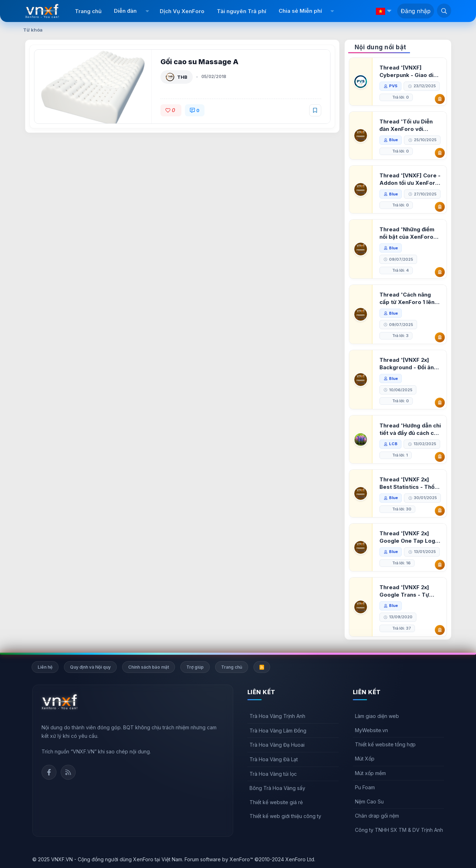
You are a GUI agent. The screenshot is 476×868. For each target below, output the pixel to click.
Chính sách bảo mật (149, 667)
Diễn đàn (125, 11)
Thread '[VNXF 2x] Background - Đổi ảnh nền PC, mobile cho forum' (408, 364)
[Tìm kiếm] (444, 11)
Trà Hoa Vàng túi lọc (273, 774)
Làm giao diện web (377, 716)
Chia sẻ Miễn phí (300, 11)
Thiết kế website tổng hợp (385, 744)
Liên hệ (45, 667)
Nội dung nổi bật (381, 47)
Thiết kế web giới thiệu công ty (285, 816)
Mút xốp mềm (370, 773)
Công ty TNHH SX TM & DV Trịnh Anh (399, 830)
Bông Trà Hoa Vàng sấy (277, 788)
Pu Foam (365, 787)
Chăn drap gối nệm (377, 816)
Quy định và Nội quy (90, 667)
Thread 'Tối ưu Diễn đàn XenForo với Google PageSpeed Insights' (406, 125)
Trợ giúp (195, 667)
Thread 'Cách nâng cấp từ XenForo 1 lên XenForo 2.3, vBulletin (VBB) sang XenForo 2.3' (409, 298)
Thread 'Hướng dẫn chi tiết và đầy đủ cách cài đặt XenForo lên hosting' (410, 429)
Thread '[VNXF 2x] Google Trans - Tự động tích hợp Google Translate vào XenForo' (408, 591)
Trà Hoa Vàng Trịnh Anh (277, 716)
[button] (147, 11)
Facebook (49, 772)
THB (182, 77)
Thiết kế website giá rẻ (276, 802)
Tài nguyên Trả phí (242, 11)
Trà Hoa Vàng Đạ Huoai (277, 745)
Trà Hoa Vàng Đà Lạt (274, 759)
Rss (68, 772)
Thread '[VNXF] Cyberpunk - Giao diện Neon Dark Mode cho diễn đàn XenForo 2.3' (410, 71)
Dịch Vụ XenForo (182, 11)
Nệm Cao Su (369, 801)
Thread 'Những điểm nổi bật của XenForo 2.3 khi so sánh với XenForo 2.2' (407, 233)
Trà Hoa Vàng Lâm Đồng (278, 731)
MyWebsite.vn (371, 730)
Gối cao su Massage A (199, 62)
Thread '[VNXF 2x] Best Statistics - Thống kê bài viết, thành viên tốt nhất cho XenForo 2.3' (410, 483)
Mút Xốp (365, 759)
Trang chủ (88, 11)
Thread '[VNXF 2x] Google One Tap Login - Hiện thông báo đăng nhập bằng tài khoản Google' (410, 537)
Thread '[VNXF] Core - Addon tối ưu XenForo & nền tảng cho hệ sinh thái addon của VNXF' (410, 179)
